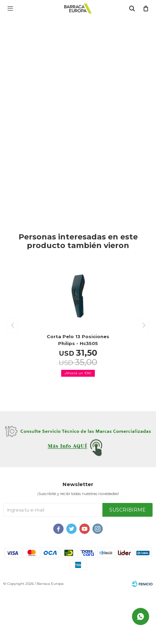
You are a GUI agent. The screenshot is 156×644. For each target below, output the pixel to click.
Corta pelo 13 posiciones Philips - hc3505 (78, 340)
